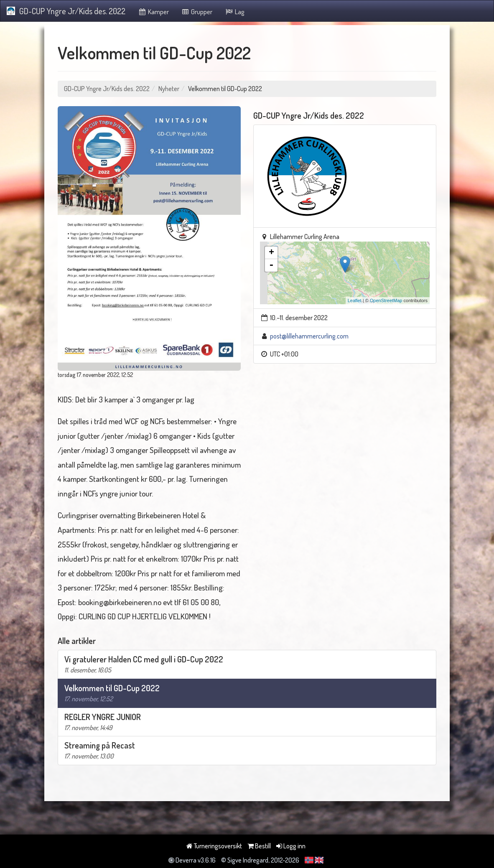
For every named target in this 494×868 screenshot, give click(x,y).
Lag (235, 12)
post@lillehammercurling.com (309, 336)
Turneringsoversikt (214, 846)
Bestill (259, 846)
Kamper (153, 12)
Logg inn (291, 846)
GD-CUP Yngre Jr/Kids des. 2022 (66, 11)
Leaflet (355, 300)
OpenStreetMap (386, 300)
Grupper (197, 12)
